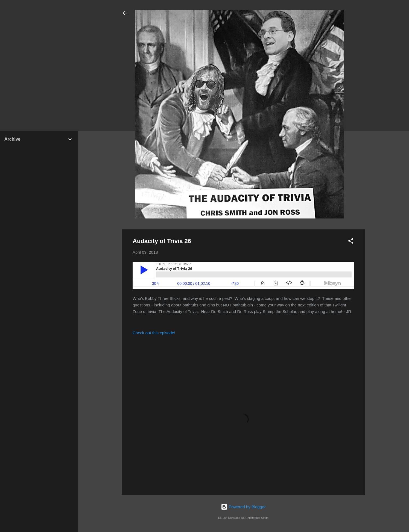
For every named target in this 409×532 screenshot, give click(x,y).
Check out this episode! (154, 333)
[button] (351, 242)
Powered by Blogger (243, 507)
